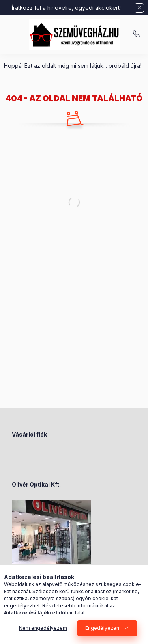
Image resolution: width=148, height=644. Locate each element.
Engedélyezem (103, 628)
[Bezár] (139, 8)
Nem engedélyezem (43, 628)
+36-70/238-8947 (137, 34)
